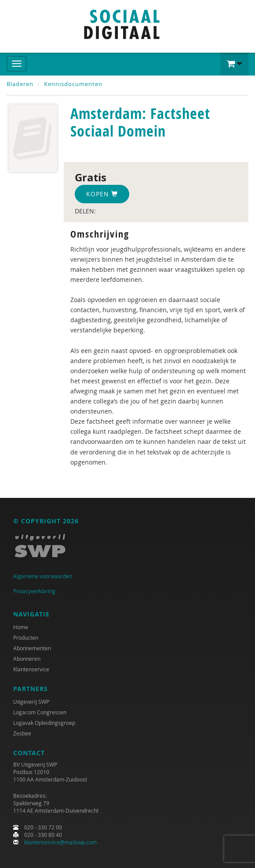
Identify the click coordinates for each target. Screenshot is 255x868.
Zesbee (22, 733)
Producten (26, 637)
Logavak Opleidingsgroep (44, 723)
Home (21, 627)
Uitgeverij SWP (31, 702)
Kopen (102, 194)
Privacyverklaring (34, 591)
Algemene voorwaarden (43, 576)
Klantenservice (31, 669)
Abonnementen (32, 648)
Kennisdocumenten (73, 84)
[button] (234, 64)
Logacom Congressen (40, 712)
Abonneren (27, 659)
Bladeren (20, 84)
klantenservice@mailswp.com (60, 842)
